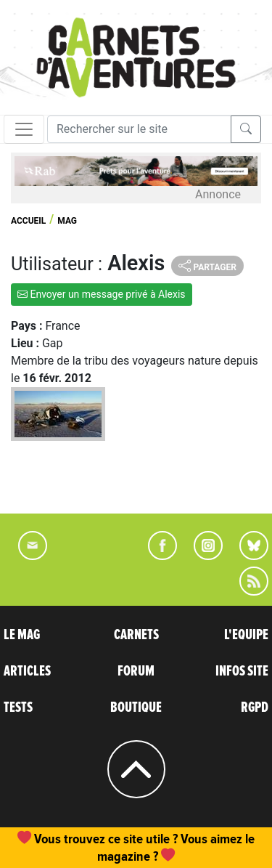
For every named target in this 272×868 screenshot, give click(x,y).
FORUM (136, 671)
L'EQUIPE (246, 635)
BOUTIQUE (136, 707)
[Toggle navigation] (24, 129)
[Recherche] (139, 129)
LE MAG (22, 635)
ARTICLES (27, 671)
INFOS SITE (242, 671)
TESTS (18, 707)
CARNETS (136, 635)
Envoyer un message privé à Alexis (102, 294)
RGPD (255, 707)
